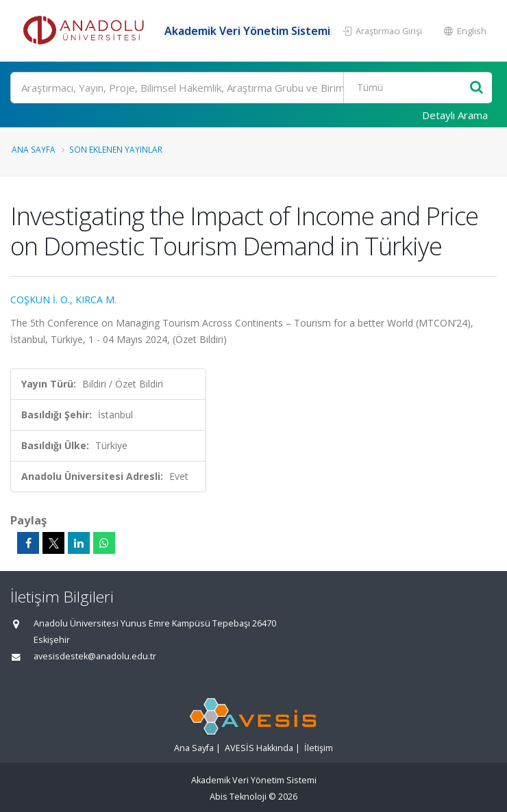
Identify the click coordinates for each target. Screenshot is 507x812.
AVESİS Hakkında (259, 748)
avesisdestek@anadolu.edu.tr (95, 656)
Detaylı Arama (455, 115)
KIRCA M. (96, 300)
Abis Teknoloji (238, 797)
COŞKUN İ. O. (40, 300)
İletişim (319, 748)
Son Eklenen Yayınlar (116, 149)
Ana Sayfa (34, 149)
